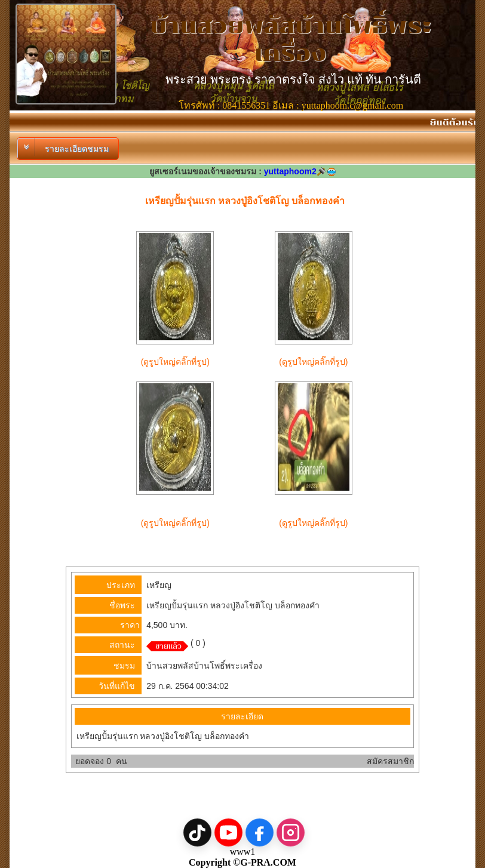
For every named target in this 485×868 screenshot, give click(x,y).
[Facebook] (260, 832)
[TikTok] (197, 832)
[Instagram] (291, 832)
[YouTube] (228, 832)
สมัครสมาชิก (390, 761)
